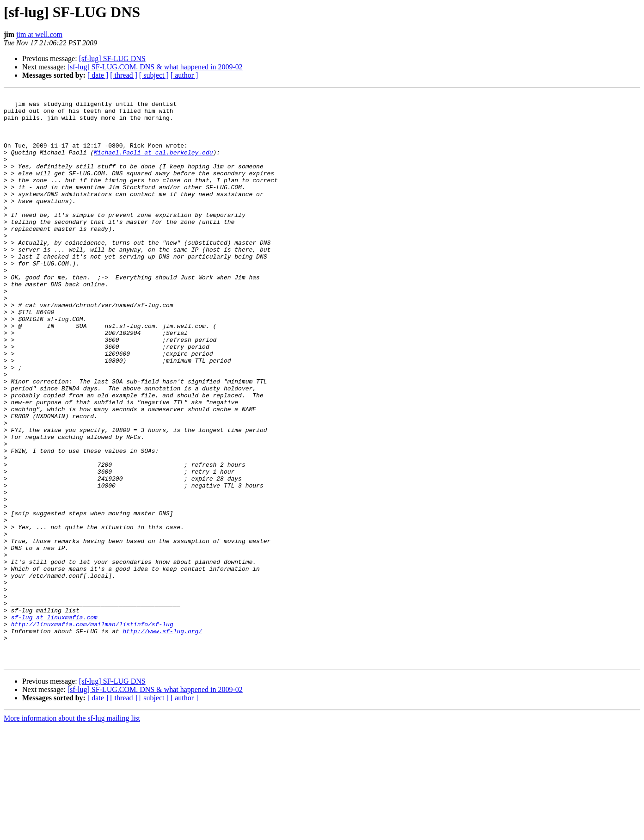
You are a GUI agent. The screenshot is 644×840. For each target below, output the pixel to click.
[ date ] (98, 75)
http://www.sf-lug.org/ (162, 739)
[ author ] (184, 75)
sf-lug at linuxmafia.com (54, 723)
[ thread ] (124, 75)
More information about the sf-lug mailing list (72, 832)
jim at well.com (39, 34)
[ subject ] (154, 75)
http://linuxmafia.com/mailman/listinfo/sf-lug (92, 731)
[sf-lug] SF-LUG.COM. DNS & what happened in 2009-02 (155, 67)
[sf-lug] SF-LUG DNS (112, 59)
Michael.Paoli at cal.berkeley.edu (153, 165)
